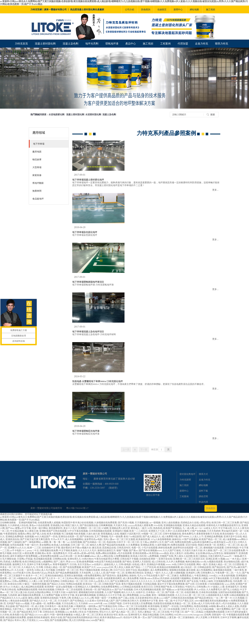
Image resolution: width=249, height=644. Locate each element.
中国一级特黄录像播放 (61, 615)
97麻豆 (26, 584)
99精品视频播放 (237, 595)
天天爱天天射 (59, 592)
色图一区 (136, 548)
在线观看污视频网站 (180, 578)
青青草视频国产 (61, 564)
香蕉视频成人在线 (110, 534)
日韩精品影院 (204, 567)
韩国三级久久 (72, 525)
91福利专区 (72, 592)
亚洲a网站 (105, 609)
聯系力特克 (222, 44)
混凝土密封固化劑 (45, 44)
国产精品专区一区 (25, 606)
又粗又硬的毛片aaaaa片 (220, 556)
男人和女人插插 (122, 567)
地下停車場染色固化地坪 (85, 232)
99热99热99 (88, 559)
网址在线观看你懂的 (85, 578)
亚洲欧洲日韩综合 (134, 573)
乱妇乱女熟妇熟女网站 (39, 592)
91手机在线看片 (152, 576)
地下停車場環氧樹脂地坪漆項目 (88, 282)
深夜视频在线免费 (49, 550)
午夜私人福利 (206, 581)
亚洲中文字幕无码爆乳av (39, 564)
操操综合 (177, 539)
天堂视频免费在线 (223, 581)
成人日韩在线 (158, 562)
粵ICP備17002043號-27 (77, 508)
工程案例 (165, 44)
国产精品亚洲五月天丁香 (29, 612)
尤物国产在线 (166, 556)
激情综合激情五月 (106, 550)
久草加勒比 (179, 587)
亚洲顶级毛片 (232, 587)
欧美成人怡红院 (139, 556)
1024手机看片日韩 (21, 573)
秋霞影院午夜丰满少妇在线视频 (77, 523)
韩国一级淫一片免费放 (106, 598)
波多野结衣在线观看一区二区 (188, 548)
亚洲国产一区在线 (169, 606)
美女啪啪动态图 (232, 562)
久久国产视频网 (113, 592)
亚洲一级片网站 (40, 528)
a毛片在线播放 (229, 603)
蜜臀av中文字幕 (23, 528)
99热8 (38, 570)
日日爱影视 (238, 564)
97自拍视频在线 (216, 584)
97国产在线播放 (190, 539)
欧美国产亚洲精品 (172, 528)
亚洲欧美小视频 (200, 578)
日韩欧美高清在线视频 (182, 598)
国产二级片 (59, 562)
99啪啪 (212, 606)
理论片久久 (105, 612)
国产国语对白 (109, 576)
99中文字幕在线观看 (219, 578)
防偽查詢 (146, 10)
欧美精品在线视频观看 (168, 567)
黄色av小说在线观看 (39, 525)
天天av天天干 (57, 539)
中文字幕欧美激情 (68, 550)
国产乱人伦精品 (231, 590)
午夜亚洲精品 (201, 576)
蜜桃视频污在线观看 (214, 548)
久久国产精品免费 (162, 581)
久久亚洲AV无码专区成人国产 (100, 601)
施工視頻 (211, 10)
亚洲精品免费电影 (15, 536)
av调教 (45, 542)
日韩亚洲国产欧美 (163, 587)
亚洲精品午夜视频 (156, 564)
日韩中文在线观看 (186, 564)
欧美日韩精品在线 (32, 562)
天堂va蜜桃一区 (38, 603)
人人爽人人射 (36, 581)
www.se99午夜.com (98, 603)
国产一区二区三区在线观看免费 (229, 550)
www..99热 (171, 564)
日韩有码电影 (232, 548)
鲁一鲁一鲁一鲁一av (59, 542)
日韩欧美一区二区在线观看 (69, 590)
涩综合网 (46, 609)
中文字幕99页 (225, 528)
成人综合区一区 (188, 567)
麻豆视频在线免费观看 (29, 595)
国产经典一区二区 (174, 592)
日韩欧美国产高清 (111, 584)
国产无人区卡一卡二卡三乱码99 (58, 578)
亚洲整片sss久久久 (17, 548)
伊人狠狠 (208, 550)
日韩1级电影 (125, 564)
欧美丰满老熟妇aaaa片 (111, 617)
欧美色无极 (67, 606)
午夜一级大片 (32, 545)
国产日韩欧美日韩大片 (127, 601)
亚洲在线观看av (141, 553)
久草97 (169, 531)
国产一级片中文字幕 (76, 609)
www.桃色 (44, 620)
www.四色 (230, 584)
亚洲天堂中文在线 (233, 536)
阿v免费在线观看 (176, 545)
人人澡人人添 (98, 573)
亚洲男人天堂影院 (142, 562)
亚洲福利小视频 (120, 531)
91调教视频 (179, 573)
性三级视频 (67, 534)
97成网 (105, 528)
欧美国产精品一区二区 (210, 539)
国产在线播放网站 (59, 620)
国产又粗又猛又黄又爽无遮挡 (35, 539)
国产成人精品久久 (152, 536)
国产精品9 (8, 620)
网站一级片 (202, 564)
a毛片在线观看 (124, 553)
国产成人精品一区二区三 (124, 612)
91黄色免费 (28, 553)
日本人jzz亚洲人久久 (99, 581)
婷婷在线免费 (165, 548)
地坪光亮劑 (92, 44)
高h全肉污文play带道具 (43, 573)
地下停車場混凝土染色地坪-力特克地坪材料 (94, 334)
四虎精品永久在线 (190, 523)
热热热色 (158, 528)
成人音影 (39, 606)
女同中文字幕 (67, 595)
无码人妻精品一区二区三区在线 (153, 612)
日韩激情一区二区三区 (67, 570)
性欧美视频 (79, 534)
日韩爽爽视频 (106, 525)
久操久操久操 (93, 534)
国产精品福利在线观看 (114, 545)
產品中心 (131, 44)
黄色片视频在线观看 (132, 584)
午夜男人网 (65, 598)
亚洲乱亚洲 (211, 559)
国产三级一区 (238, 609)
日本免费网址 (186, 606)
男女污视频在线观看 (90, 570)
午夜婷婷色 (93, 612)
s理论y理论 (205, 523)
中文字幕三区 (177, 612)
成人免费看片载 (170, 536)
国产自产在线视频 (124, 590)
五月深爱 (235, 578)
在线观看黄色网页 (113, 578)
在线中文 (141, 592)
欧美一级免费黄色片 (57, 553)
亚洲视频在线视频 (173, 525)
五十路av (145, 542)
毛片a (140, 576)
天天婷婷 (83, 603)
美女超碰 (10, 606)
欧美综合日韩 (15, 584)
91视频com (223, 559)
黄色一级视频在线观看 (163, 595)
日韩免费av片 (203, 587)
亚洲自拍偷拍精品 (54, 576)
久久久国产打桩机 (172, 550)
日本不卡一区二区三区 (128, 542)
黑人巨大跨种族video (80, 620)
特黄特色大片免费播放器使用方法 (223, 525)
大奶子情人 (18, 609)
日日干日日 (119, 570)
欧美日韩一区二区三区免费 (225, 523)
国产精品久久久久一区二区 (43, 601)
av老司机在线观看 (184, 590)
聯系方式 (203, 474)
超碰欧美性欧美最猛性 (38, 617)
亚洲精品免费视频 (213, 536)
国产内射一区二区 (115, 573)
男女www (71, 562)
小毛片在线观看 (149, 548)
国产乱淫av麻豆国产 (237, 567)
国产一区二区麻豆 (170, 576)
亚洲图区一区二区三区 (89, 528)
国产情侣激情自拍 (89, 525)
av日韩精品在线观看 (130, 587)
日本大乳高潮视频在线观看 (147, 590)
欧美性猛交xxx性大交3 (225, 542)
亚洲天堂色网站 (51, 581)
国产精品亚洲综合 (204, 598)
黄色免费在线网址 (138, 609)
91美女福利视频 (227, 576)
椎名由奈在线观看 (20, 601)
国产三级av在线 (126, 598)
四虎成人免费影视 (12, 562)
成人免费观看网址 (159, 570)
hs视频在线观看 (215, 562)
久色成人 (15, 587)
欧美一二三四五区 (138, 531)
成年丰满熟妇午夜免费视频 (24, 556)
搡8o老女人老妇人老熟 (228, 606)
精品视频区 (144, 570)
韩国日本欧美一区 (207, 545)
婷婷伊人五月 (157, 542)
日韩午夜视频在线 (172, 534)
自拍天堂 (17, 553)
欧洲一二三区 (34, 548)
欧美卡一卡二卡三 (35, 576)
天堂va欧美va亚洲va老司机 (81, 553)
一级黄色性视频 (38, 584)
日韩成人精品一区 (53, 567)
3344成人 (213, 576)
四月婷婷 (165, 578)
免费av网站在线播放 (106, 553)
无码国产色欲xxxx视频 (18, 603)
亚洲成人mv (78, 598)
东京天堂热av (84, 564)
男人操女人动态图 (183, 556)
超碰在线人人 (111, 564)
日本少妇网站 (166, 615)
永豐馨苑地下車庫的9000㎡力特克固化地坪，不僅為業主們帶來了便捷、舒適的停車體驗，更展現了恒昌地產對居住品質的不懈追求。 (139, 384)
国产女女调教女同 (119, 581)
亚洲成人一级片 (152, 573)
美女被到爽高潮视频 (85, 595)
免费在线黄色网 (183, 542)
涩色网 (207, 615)
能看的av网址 (25, 534)
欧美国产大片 (89, 567)
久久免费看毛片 (214, 590)
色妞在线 (111, 542)
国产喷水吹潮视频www (150, 550)
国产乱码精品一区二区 (94, 542)
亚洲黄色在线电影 (49, 598)
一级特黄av (92, 606)
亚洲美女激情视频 (73, 576)
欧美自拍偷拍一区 (229, 534)
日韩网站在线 (60, 559)
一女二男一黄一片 (223, 598)
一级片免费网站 (222, 609)
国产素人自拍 (39, 534)
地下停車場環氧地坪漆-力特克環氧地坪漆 (93, 285)
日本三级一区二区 (80, 545)
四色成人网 (107, 570)
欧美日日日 (147, 587)
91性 (150, 528)
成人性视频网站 (204, 570)
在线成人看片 (139, 564)
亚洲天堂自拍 (165, 559)
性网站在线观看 (74, 584)
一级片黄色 (238, 570)
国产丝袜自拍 (87, 536)
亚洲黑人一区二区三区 (228, 545)
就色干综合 (131, 570)
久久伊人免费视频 (175, 562)
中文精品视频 (17, 531)
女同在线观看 (17, 545)
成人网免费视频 (131, 595)
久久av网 (89, 598)
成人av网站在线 (105, 556)
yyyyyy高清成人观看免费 (140, 525)
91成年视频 (161, 545)
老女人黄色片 (176, 553)
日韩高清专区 (124, 548)
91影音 (99, 578)
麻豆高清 (97, 548)
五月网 (39, 567)
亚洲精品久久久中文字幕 (109, 595)
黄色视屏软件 (56, 528)
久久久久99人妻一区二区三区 (190, 595)
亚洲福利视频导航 (28, 523)
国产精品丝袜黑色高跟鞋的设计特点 (81, 617)
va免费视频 (153, 556)
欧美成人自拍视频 (61, 545)
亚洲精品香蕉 (147, 545)
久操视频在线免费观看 (106, 523)
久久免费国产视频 (51, 595)
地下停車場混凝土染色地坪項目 (88, 332)
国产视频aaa (168, 590)
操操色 (133, 576)
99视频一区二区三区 (152, 534)
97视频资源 (80, 606)
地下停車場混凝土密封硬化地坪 (88, 180)
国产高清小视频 (126, 523)
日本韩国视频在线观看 (100, 531)
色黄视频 (29, 536)
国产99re (10, 528)
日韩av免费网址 (20, 581)
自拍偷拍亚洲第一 (148, 559)
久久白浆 (19, 570)
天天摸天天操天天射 (192, 550)
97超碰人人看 (218, 587)
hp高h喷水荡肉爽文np (203, 542)
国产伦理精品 (77, 601)
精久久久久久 (128, 592)
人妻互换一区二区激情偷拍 (181, 617)
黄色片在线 (56, 617)
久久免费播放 (133, 545)
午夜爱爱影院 (10, 534)
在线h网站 (189, 553)
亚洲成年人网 (193, 573)
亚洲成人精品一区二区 (220, 564)
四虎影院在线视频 (162, 603)
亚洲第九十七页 (156, 531)
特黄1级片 (215, 603)
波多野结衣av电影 (93, 539)
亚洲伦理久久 (74, 559)
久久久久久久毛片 (87, 550)
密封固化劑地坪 (187, 474)
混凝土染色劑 (71, 44)
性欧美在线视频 (46, 590)
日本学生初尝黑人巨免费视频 (137, 603)
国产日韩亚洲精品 (157, 617)
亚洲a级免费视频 (85, 562)
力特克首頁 (21, 44)
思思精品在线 (109, 548)
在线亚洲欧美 (191, 592)
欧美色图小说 (17, 615)
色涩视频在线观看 (43, 559)
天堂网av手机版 (25, 559)
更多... (215, 190)
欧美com (123, 615)
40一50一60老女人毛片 (206, 528)
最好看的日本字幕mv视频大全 (76, 548)
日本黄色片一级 (53, 606)
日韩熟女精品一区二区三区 (74, 581)
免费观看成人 (186, 576)
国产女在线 (192, 581)
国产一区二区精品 (194, 612)
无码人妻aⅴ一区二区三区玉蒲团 (119, 539)
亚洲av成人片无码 (200, 603)
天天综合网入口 (70, 603)
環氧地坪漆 (112, 44)
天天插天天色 (120, 525)
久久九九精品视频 (204, 609)
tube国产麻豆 (98, 620)
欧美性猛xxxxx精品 (159, 553)
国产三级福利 (15, 542)
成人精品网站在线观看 (32, 587)
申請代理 (203, 502)
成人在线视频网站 (74, 539)
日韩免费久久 (207, 573)
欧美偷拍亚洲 (143, 539)
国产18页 (169, 542)
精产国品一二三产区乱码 (144, 567)
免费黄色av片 (7, 570)
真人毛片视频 (48, 570)
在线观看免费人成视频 (49, 523)
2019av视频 (145, 595)
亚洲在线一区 (90, 590)
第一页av (142, 617)
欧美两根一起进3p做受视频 (58, 587)
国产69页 (190, 584)
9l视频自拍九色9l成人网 (29, 578)
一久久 (238, 573)
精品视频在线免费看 (16, 617)
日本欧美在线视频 (208, 592)
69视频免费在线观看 (214, 612)
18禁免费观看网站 (92, 576)
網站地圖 (194, 10)
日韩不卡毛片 (188, 609)
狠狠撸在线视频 (177, 570)
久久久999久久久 (119, 609)
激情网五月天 (19, 564)
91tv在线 (158, 525)
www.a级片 (44, 615)
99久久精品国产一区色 (46, 536)
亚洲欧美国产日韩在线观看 (53, 531)
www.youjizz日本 (105, 567)
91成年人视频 (58, 609)
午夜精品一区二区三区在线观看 (164, 609)
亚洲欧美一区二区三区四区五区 (189, 559)
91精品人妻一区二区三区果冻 (88, 615)
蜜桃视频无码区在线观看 (91, 592)
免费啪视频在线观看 (27, 590)
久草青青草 (214, 617)
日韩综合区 (48, 612)
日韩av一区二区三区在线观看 (132, 606)
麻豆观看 (191, 570)
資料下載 (203, 491)
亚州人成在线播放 (170, 523)
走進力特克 (202, 44)
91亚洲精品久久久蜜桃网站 (87, 587)
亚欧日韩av (93, 609)
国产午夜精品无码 (108, 606)
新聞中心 (178, 10)
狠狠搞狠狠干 (231, 553)
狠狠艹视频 (122, 550)
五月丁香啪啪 (101, 536)
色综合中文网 (130, 617)
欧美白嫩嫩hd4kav (87, 556)
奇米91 (18, 620)
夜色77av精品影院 (133, 536)
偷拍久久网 (96, 545)
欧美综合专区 (111, 615)
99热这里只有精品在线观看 (108, 562)
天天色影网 (85, 573)
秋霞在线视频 (201, 606)
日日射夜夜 (201, 584)
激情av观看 (34, 598)
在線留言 (162, 10)
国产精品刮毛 (219, 567)
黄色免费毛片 (189, 534)
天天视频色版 (142, 523)
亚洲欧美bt (40, 553)
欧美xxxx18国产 (162, 598)
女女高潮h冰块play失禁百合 (209, 553)
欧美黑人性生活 (78, 612)
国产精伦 (127, 562)
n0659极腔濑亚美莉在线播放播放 (211, 601)
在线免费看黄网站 (110, 587)
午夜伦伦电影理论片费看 (107, 559)
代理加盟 (183, 44)
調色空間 (203, 496)
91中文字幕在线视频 (78, 531)
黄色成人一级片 (139, 528)
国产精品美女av (106, 590)
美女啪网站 (45, 545)
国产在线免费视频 (72, 567)
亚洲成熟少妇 (57, 525)
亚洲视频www (62, 612)
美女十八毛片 (70, 528)
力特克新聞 (185, 480)
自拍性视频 (76, 542)
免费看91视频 (54, 603)
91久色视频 (239, 598)
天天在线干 (63, 601)
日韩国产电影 (115, 603)
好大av (7, 587)
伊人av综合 (200, 590)
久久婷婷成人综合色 (18, 525)
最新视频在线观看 (222, 570)
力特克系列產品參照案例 (166, 133)
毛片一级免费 (116, 536)
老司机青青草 (179, 581)
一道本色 (29, 570)
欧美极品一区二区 (181, 603)
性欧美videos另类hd (149, 578)
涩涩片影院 (191, 545)
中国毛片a (190, 587)
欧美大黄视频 (54, 534)
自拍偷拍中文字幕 (51, 548)
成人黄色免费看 (131, 578)
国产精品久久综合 (56, 584)
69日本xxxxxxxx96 (183, 615)
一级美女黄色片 (33, 609)
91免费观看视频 (237, 601)
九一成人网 (188, 528)
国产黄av (133, 550)
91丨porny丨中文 (31, 550)
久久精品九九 (28, 567)
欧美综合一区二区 (92, 584)
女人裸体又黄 (32, 531)
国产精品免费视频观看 (67, 573)
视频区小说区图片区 (130, 534)
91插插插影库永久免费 (217, 595)
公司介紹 (130, 10)
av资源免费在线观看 (48, 556)
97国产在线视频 (198, 531)
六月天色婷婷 (214, 531)
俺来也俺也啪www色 (196, 562)
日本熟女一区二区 (155, 592)
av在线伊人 (98, 564)
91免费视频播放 (122, 556)
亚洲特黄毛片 (135, 615)
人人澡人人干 (197, 536)
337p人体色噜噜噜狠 (161, 539)
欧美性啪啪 (154, 606)
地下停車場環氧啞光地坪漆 (86, 431)
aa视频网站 (47, 562)
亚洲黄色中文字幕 (149, 601)
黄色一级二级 (166, 601)
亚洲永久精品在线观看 (194, 525)
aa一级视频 (155, 523)
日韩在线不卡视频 (129, 559)
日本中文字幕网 (228, 617)
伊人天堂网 (201, 617)
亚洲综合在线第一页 (69, 536)
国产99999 (184, 536)
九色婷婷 (12, 595)
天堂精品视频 (150, 584)
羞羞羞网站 (123, 576)
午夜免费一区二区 (224, 573)
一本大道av (235, 559)
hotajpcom (198, 615)
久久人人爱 (167, 573)
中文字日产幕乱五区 (183, 601)
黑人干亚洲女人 (30, 620)
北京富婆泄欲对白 (144, 598)
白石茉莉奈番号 (181, 531)
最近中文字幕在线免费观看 (171, 584)
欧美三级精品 (200, 556)
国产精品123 (31, 615)
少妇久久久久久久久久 (141, 581)
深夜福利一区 (219, 615)
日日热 (73, 564)
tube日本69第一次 (68, 556)
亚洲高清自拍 (12, 539)
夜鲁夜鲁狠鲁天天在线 (208, 534)
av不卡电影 (16, 550)
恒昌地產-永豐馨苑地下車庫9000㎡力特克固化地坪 (98, 381)
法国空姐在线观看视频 (229, 592)
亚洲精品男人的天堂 (120, 528)
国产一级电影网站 (32, 542)
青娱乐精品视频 (151, 615)
